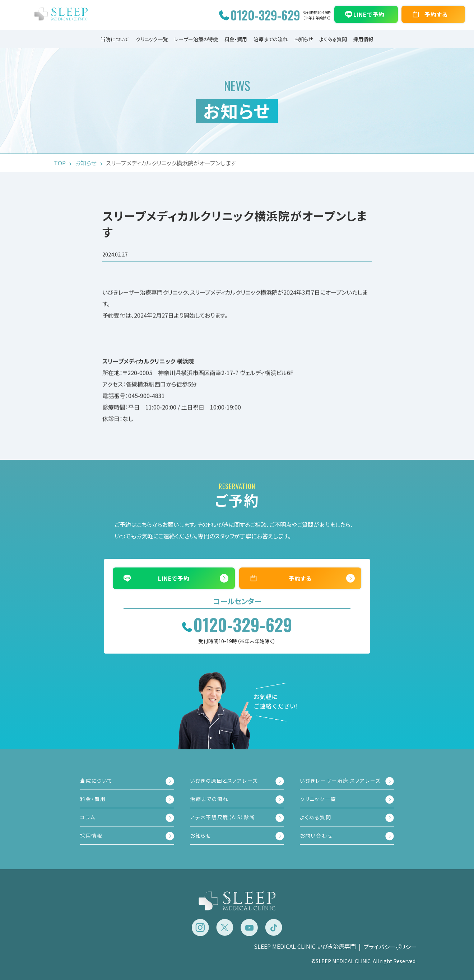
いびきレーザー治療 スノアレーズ (340, 781)
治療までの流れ (271, 39)
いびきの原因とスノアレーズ (224, 781)
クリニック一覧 (152, 39)
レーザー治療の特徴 (196, 39)
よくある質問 (333, 39)
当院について (115, 39)
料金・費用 (236, 39)
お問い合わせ (316, 835)
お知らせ (303, 39)
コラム (88, 817)
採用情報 (363, 39)
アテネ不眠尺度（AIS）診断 (223, 817)
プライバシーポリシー (390, 947)
